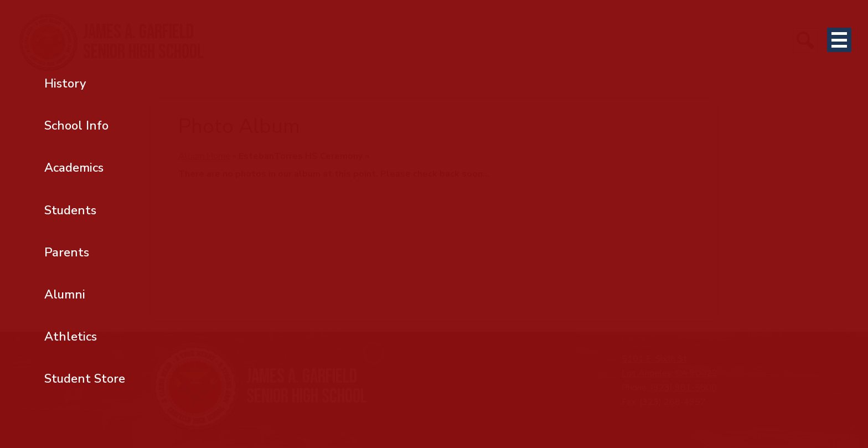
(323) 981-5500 (684, 388)
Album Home (204, 156)
